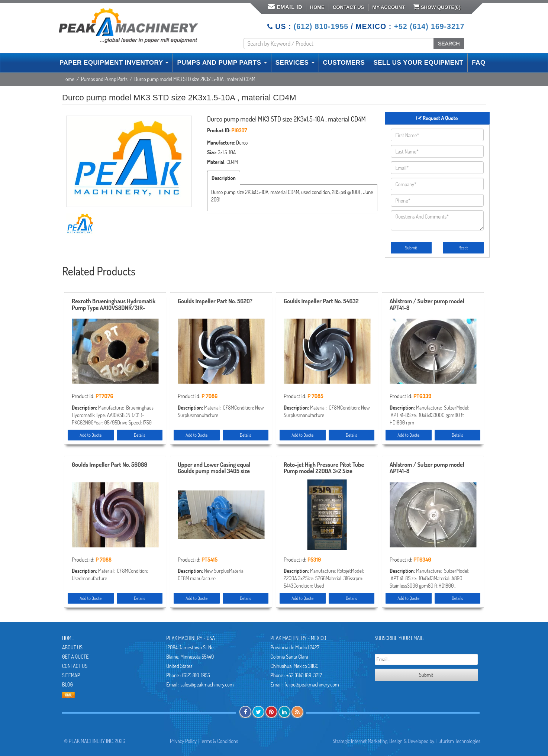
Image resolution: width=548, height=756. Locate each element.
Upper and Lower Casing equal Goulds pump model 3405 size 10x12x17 (214, 468)
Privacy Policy (183, 741)
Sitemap (71, 675)
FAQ (478, 63)
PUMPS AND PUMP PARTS (222, 63)
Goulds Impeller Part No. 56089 (109, 465)
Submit (411, 248)
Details (139, 435)
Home (317, 7)
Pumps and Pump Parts (104, 79)
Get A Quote (75, 657)
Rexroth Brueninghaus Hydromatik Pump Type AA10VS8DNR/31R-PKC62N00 (114, 305)
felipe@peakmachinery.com (312, 684)
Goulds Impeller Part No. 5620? (215, 301)
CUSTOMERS (344, 63)
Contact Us (348, 7)
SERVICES (295, 63)
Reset (463, 248)
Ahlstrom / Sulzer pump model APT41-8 (427, 305)
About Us (72, 647)
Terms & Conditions (219, 741)
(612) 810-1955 (321, 26)
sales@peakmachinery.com (207, 684)
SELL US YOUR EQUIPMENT (418, 63)
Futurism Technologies (458, 741)
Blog (67, 684)
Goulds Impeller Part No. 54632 (321, 301)
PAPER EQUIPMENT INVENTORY (114, 63)
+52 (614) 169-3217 (429, 26)
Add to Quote (91, 435)
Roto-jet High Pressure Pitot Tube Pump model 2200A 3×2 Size (324, 468)
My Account (389, 7)
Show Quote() (437, 7)
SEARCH (449, 43)
